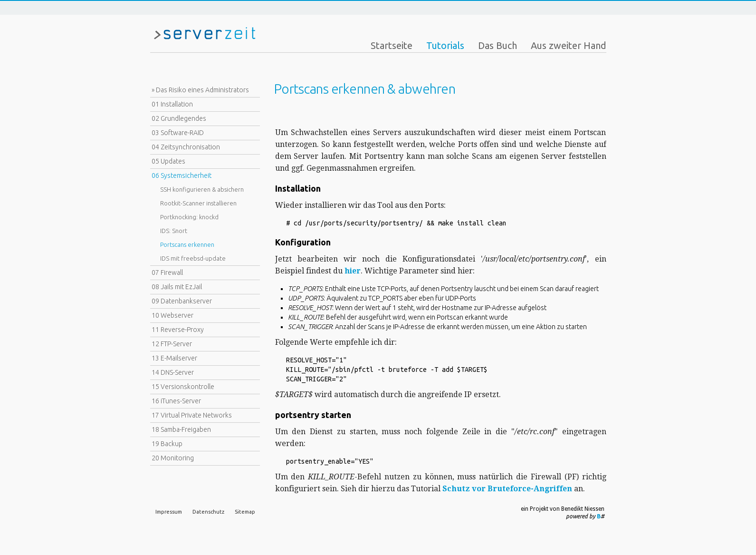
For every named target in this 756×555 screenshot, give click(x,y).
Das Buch (498, 45)
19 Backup (167, 444)
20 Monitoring (173, 458)
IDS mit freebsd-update (193, 258)
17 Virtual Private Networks (192, 415)
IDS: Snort (174, 231)
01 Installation (172, 104)
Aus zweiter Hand (569, 45)
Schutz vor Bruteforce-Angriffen (507, 489)
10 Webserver (172, 315)
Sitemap (245, 512)
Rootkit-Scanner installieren (198, 203)
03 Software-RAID (178, 133)
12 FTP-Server (172, 344)
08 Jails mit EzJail (177, 287)
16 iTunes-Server (176, 401)
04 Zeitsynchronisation (186, 147)
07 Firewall (167, 273)
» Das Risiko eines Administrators (200, 90)
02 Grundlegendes (179, 118)
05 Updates (168, 161)
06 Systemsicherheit (182, 175)
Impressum (169, 512)
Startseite (392, 45)
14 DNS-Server (173, 372)
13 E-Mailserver (174, 358)
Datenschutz (208, 512)
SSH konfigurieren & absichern (202, 189)
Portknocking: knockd (189, 217)
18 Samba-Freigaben (181, 429)
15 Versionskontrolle (183, 387)
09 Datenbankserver (182, 301)
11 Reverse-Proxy (178, 330)
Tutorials (445, 45)
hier (353, 271)
